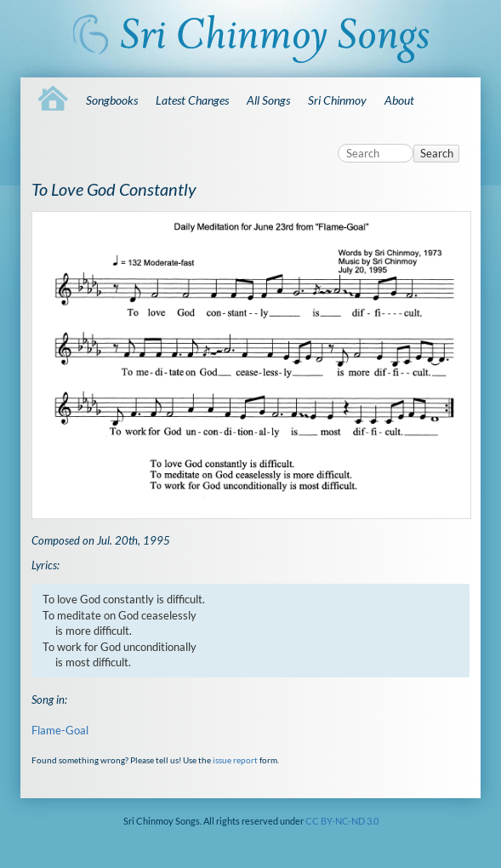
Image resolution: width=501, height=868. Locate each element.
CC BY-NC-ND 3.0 (342, 821)
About (399, 100)
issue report (235, 760)
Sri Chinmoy (337, 100)
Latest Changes (192, 100)
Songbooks (112, 100)
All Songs (268, 100)
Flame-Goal (60, 730)
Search (437, 153)
